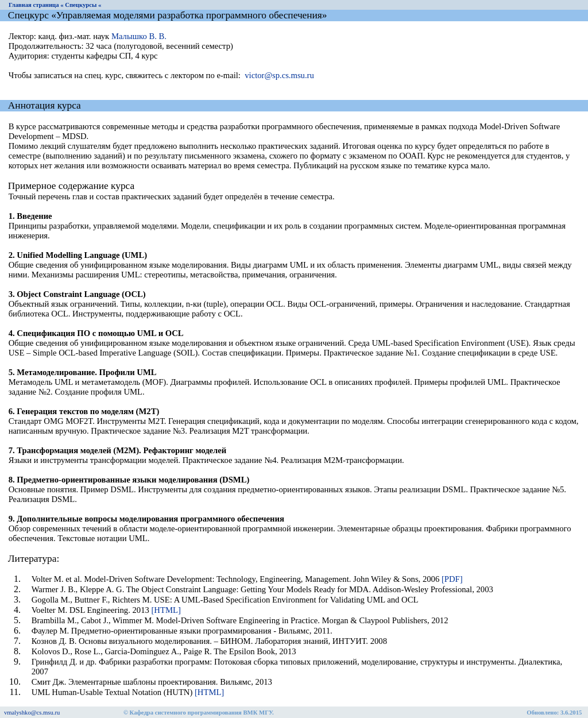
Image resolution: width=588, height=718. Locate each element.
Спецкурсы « (83, 5)
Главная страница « (36, 5)
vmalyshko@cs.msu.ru (32, 713)
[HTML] (166, 610)
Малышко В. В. (139, 36)
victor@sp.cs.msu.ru (280, 75)
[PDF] (452, 579)
